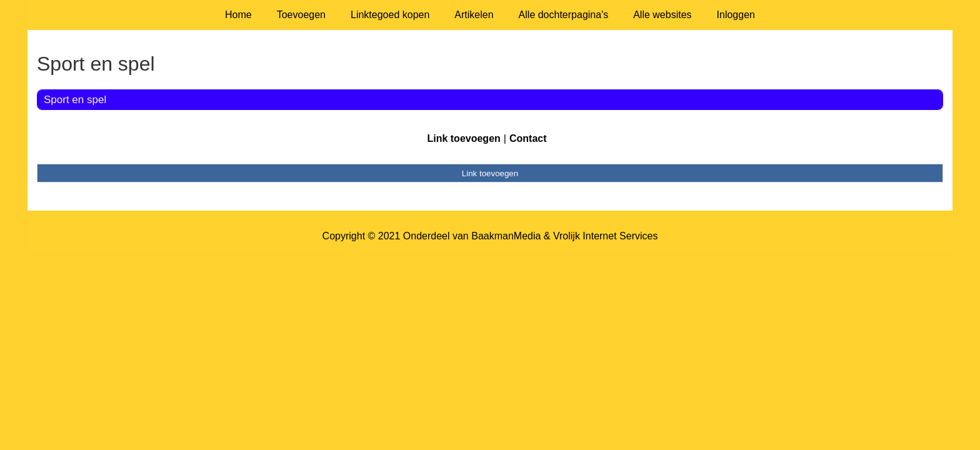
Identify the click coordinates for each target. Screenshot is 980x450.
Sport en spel (75, 100)
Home (238, 15)
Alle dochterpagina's (564, 15)
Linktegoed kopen (390, 15)
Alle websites (662, 15)
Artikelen (474, 15)
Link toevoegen (463, 138)
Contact (528, 138)
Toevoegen (301, 15)
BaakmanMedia (506, 236)
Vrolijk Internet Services (605, 236)
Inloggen (736, 15)
